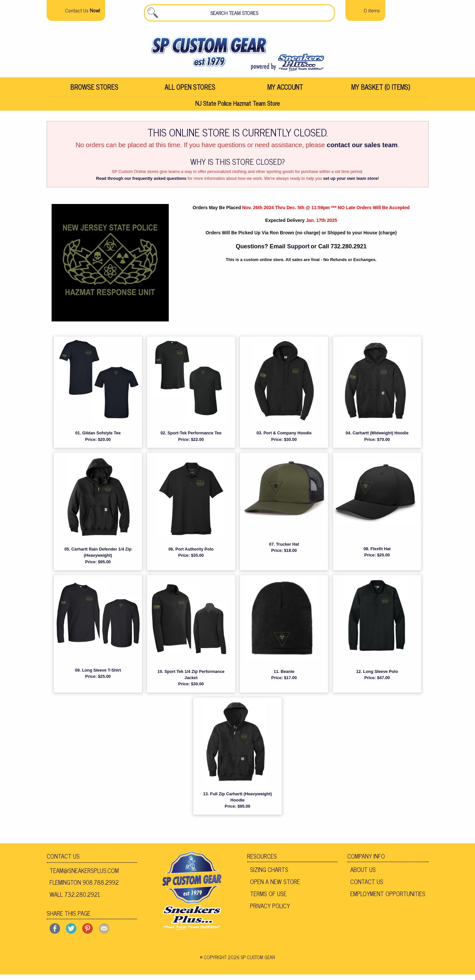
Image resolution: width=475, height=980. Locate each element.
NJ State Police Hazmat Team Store (237, 108)
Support (298, 252)
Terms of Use (268, 899)
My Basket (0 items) (381, 91)
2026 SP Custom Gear (251, 963)
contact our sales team (362, 150)
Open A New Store (275, 887)
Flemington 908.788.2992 (84, 888)
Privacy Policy (270, 911)
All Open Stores (190, 91)
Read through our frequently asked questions (141, 184)
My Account (285, 91)
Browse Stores (94, 91)
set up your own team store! (351, 184)
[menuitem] (95, 91)
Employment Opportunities (388, 899)
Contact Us (63, 862)
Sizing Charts (269, 875)
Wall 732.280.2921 (75, 900)
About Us (363, 875)
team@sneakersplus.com (84, 876)
